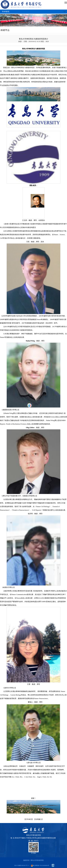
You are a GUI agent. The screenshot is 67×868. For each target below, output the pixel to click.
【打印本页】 (29, 819)
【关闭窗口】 (38, 819)
